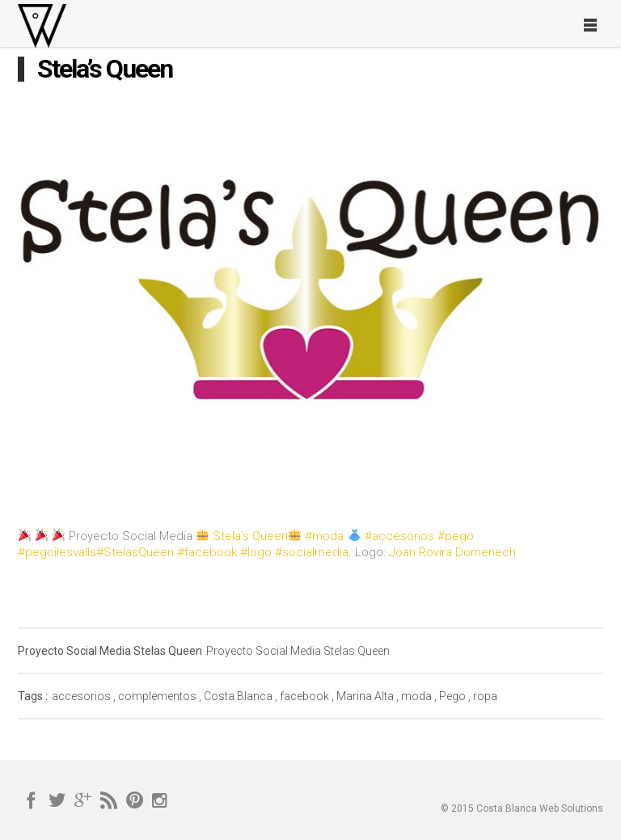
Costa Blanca (238, 696)
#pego (456, 536)
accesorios (81, 696)
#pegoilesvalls (57, 552)
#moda (324, 536)
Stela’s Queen (250, 536)
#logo (256, 552)
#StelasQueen (135, 552)
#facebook (207, 552)
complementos (157, 696)
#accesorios (399, 536)
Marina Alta (365, 696)
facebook (304, 696)
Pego (452, 696)
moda (416, 696)
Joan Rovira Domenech (452, 552)
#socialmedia (312, 552)
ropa (485, 696)
